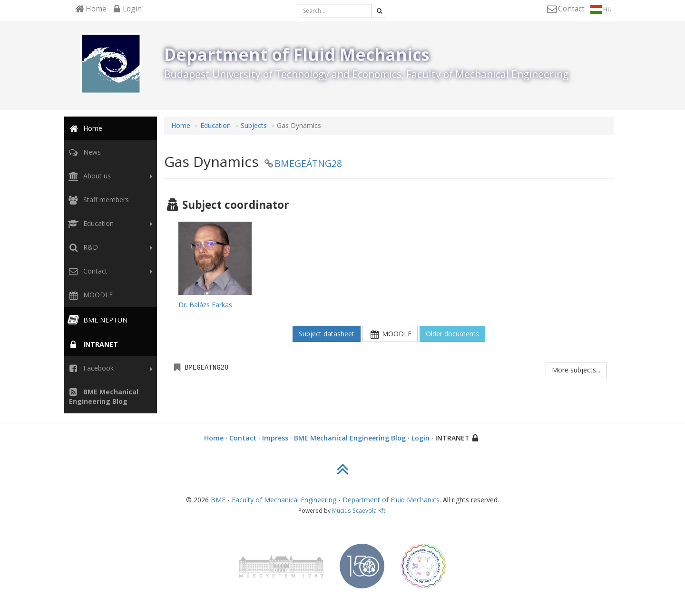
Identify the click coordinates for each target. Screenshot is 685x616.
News (83, 152)
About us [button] (109, 176)
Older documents (452, 334)
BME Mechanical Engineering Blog (350, 438)
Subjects (254, 125)
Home (84, 128)
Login (421, 438)
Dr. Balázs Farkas (205, 305)
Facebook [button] (109, 368)
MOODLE (89, 295)
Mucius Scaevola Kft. (359, 510)
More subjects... (576, 370)
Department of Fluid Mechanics (391, 500)
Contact (243, 438)
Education (215, 125)
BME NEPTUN (97, 320)
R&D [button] (109, 247)
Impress (275, 438)
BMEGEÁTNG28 (308, 163)
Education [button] (109, 224)
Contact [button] (109, 271)
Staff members (98, 200)
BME (218, 500)
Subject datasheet (327, 334)
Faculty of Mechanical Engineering (284, 500)
